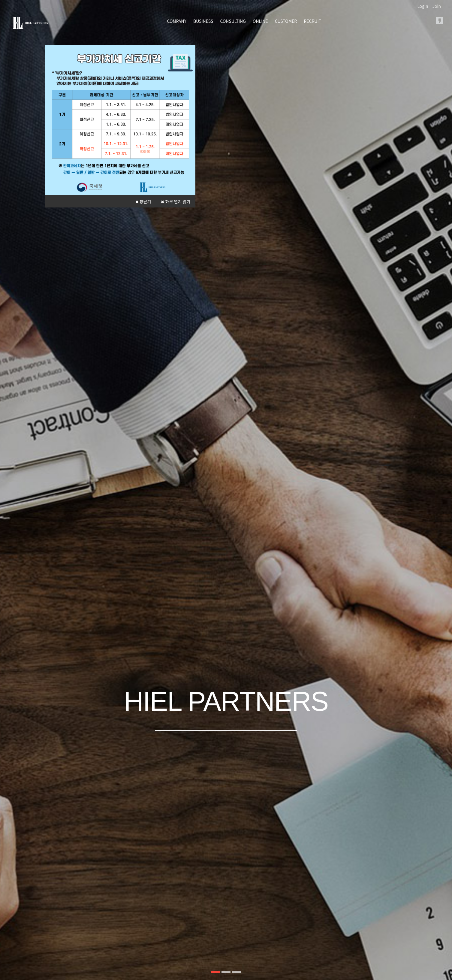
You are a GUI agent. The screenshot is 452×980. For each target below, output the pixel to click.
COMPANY (177, 21)
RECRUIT (312, 21)
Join (437, 6)
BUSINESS (203, 21)
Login (423, 6)
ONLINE (260, 21)
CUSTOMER (286, 21)
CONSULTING (233, 21)
